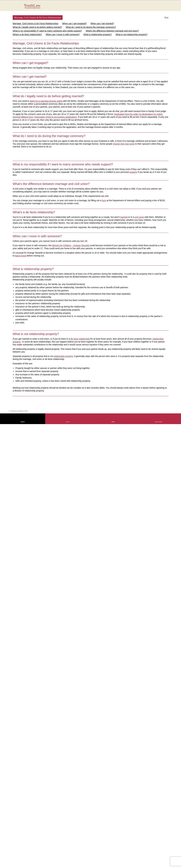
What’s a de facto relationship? (27, 34)
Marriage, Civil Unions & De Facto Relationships (36, 23)
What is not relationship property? (132, 34)
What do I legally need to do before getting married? (37, 27)
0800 (113, 422)
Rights (23, 422)
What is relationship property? (98, 34)
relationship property (63, 356)
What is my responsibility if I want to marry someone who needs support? (47, 31)
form (104, 200)
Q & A (68, 422)
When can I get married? (102, 23)
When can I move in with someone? (63, 34)
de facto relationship (80, 339)
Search (163, 7)
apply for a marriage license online (46, 101)
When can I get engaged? (74, 23)
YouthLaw (96, 6)
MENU (170, 5)
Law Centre (158, 422)
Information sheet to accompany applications (56, 117)
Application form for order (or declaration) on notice (138, 114)
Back (166, 17)
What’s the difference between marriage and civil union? (112, 31)
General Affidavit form (23, 117)
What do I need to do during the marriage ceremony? (91, 27)
